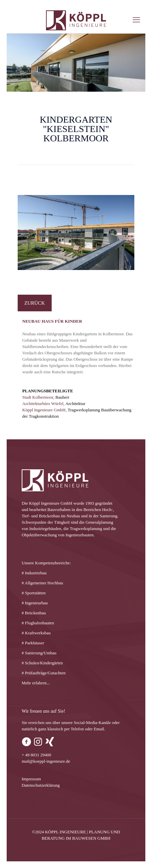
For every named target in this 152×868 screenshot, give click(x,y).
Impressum (31, 779)
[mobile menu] (136, 20)
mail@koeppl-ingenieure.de (46, 761)
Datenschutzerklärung (41, 785)
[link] (76, 232)
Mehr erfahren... (36, 683)
